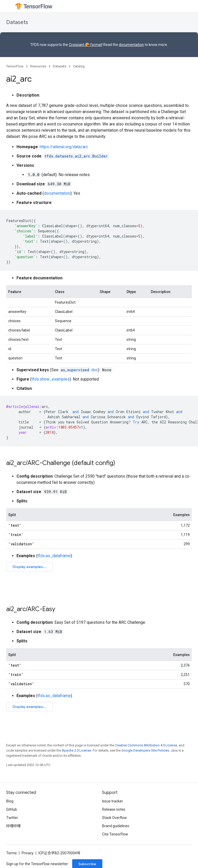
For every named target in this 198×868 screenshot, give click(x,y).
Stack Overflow (114, 818)
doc (79, 370)
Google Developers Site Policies (145, 750)
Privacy (28, 853)
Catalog (79, 66)
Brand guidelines (116, 826)
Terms (11, 853)
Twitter (12, 818)
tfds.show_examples (51, 379)
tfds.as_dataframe (54, 556)
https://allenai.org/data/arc (64, 147)
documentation (131, 45)
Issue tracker (113, 801)
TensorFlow (15, 66)
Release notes (114, 809)
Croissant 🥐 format (85, 45)
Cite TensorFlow (115, 834)
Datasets (17, 22)
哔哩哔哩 (13, 826)
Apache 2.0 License (76, 750)
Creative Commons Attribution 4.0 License (146, 745)
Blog (10, 801)
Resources (38, 66)
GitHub (12, 809)
